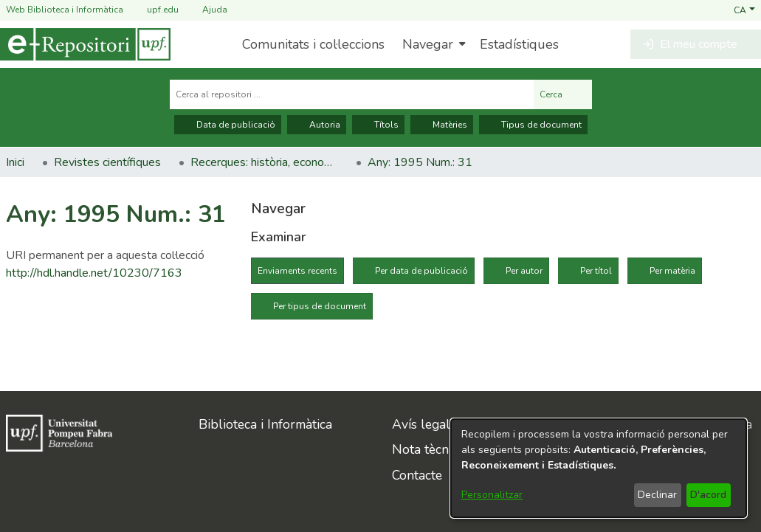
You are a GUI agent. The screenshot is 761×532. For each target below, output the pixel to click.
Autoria (317, 125)
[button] (744, 10)
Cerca (563, 94)
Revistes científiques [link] (107, 162)
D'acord (708, 495)
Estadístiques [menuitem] (519, 44)
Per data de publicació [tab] (421, 271)
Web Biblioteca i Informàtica (65, 10)
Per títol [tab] (596, 271)
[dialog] (599, 468)
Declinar (657, 495)
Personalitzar (492, 495)
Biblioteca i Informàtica (265, 424)
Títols (378, 125)
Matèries (442, 125)
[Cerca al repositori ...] (352, 94)
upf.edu (154, 10)
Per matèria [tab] (672, 271)
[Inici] (85, 44)
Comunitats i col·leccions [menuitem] (313, 44)
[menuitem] (432, 44)
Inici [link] (15, 162)
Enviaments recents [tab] (297, 271)
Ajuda (206, 10)
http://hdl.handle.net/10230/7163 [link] (94, 273)
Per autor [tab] (524, 271)
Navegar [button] (428, 44)
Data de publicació (228, 125)
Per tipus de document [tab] (320, 306)
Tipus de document (533, 125)
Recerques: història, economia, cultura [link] (264, 162)
